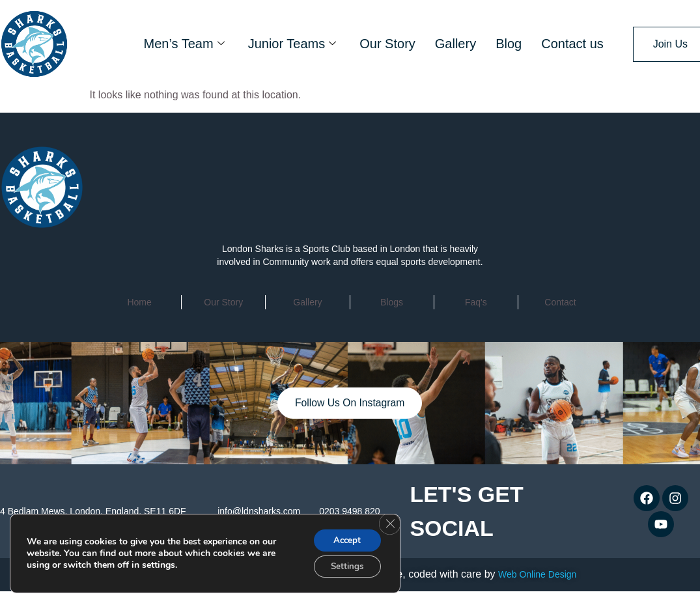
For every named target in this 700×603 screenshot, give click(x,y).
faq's (476, 302)
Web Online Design (537, 574)
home (139, 302)
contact (560, 302)
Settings (344, 566)
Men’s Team (184, 44)
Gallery (455, 44)
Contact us (572, 44)
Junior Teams (292, 44)
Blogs (392, 302)
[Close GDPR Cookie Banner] (389, 522)
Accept (344, 538)
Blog (509, 44)
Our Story (387, 44)
